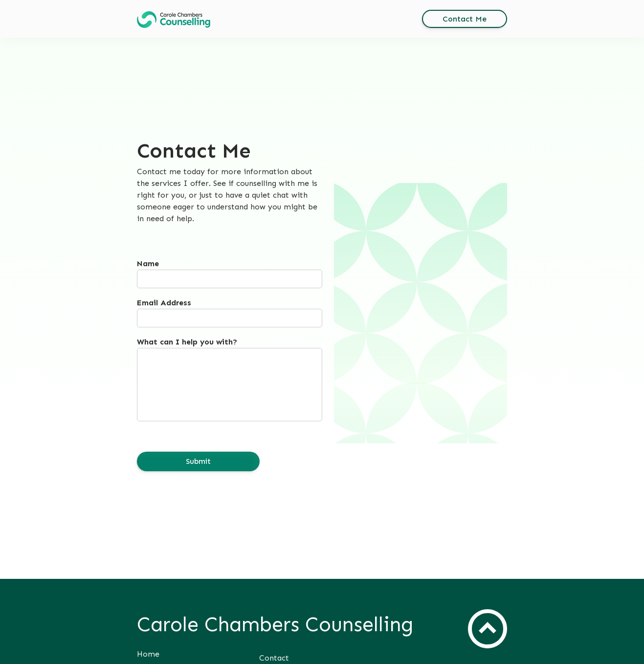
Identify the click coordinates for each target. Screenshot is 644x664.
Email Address (164, 303)
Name (148, 263)
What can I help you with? (187, 342)
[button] (174, 20)
